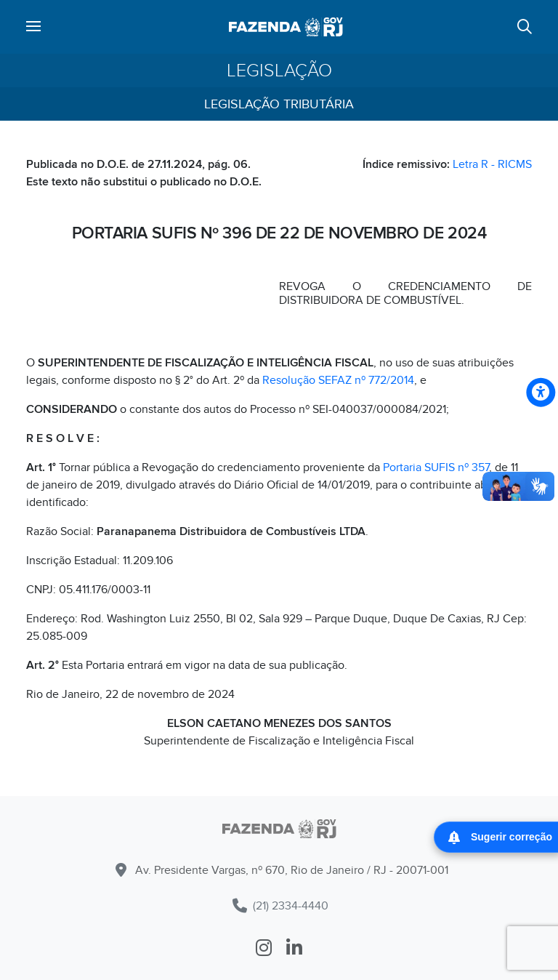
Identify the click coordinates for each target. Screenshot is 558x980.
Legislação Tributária (279, 104)
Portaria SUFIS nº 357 (436, 467)
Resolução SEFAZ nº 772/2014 (338, 380)
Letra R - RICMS (492, 164)
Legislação (279, 71)
